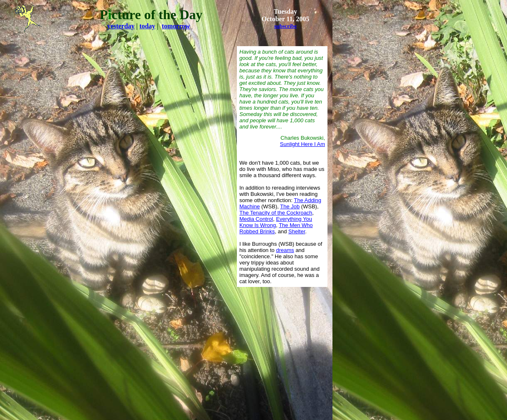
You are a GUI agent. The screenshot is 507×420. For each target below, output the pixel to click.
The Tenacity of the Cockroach (276, 213)
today (147, 26)
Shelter (297, 231)
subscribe (285, 26)
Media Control (256, 219)
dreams (285, 250)
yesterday (121, 26)
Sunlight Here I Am (303, 144)
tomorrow (176, 26)
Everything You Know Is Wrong (276, 222)
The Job (290, 206)
